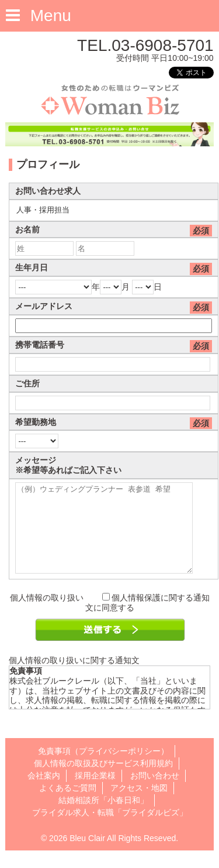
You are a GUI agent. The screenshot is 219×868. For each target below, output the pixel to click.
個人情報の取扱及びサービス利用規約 (103, 781)
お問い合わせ (155, 793)
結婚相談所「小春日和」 (103, 818)
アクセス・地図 (139, 805)
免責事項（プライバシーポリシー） (103, 768)
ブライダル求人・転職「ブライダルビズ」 (110, 830)
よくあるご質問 (68, 805)
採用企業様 (95, 793)
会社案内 (44, 793)
